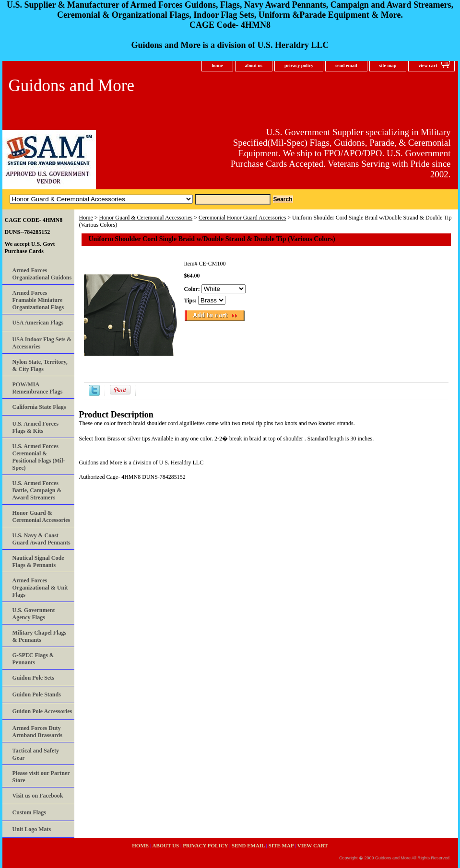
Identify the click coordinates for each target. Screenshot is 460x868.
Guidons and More (71, 86)
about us (254, 65)
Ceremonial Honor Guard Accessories (242, 218)
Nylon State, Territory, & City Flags (40, 365)
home (217, 65)
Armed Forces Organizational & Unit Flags (40, 588)
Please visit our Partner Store (41, 777)
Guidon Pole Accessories (42, 711)
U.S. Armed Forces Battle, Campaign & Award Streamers (37, 490)
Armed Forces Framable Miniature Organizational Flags (38, 300)
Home (86, 218)
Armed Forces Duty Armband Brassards (37, 732)
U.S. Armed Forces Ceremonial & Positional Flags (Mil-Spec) (39, 457)
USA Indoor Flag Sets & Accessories (42, 343)
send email (346, 65)
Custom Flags (29, 812)
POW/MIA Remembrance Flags (38, 388)
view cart (428, 65)
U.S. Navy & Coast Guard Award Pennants (41, 539)
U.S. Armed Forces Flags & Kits (35, 427)
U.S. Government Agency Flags (34, 614)
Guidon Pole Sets (33, 678)
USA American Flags (38, 323)
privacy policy (299, 65)
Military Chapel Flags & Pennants (40, 636)
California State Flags (39, 407)
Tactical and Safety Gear (36, 754)
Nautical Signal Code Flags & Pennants (38, 561)
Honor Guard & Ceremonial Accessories (146, 218)
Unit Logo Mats (32, 829)
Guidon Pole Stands (37, 694)
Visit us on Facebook (38, 796)
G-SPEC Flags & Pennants (33, 659)
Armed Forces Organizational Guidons (42, 274)
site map (388, 65)
